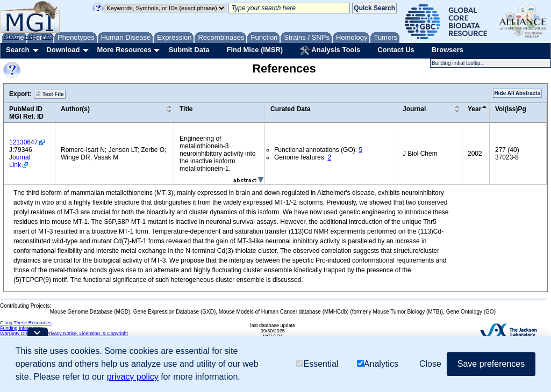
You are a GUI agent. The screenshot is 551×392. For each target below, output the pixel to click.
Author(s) (75, 109)
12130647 (23, 142)
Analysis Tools (330, 50)
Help (30, 37)
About (12, 37)
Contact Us (396, 50)
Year (474, 109)
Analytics (378, 364)
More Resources (124, 50)
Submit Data (189, 50)
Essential (317, 364)
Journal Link (20, 161)
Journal (414, 109)
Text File (50, 94)
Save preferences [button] (491, 364)
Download (63, 50)
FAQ (48, 37)
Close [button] (430, 364)
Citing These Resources (26, 323)
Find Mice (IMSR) (255, 50)
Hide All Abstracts (517, 93)
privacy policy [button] (133, 377)
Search (17, 50)
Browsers (448, 50)
